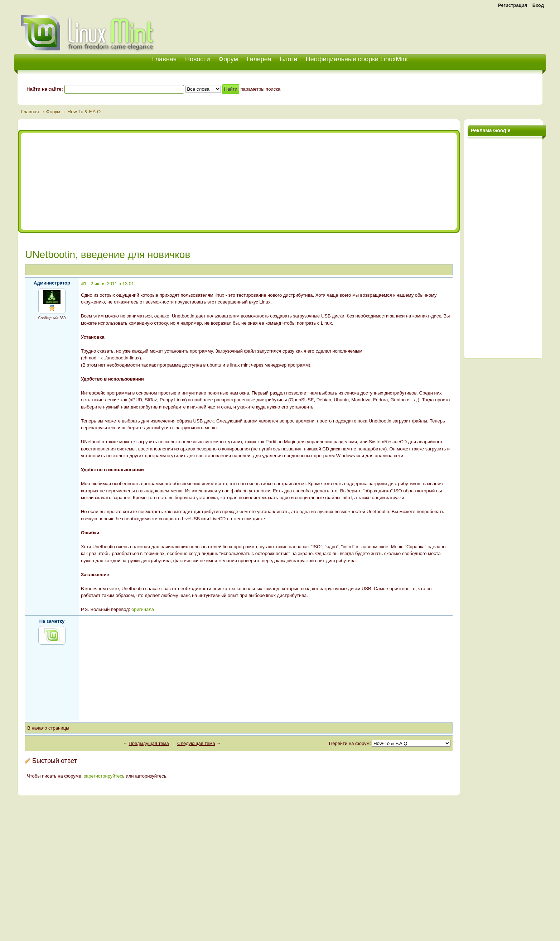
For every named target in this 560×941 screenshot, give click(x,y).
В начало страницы (48, 728)
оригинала (143, 609)
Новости (198, 59)
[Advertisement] (462, 29)
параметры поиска (261, 89)
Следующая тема (196, 743)
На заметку (52, 621)
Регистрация (513, 5)
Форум (228, 59)
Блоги (288, 59)
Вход (538, 5)
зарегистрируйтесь (104, 776)
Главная (30, 112)
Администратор (52, 283)
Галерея (259, 59)
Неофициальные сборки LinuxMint (357, 59)
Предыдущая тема (149, 743)
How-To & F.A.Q (84, 112)
